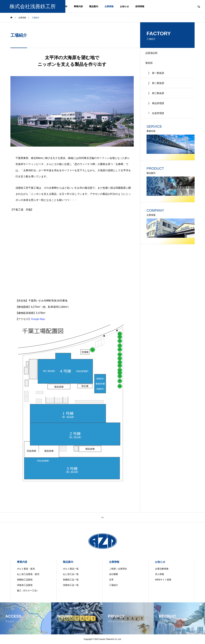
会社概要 (114, 574)
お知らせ (124, 6)
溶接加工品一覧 (71, 585)
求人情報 (160, 574)
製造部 (150, 65)
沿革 (111, 580)
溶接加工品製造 (25, 585)
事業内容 (78, 6)
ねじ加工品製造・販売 (28, 574)
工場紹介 (114, 585)
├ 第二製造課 (156, 87)
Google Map (38, 319)
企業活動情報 (162, 569)
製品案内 (94, 6)
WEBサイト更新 (163, 580)
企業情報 (109, 6)
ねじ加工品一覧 (71, 574)
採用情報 (140, 6)
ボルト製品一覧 (71, 569)
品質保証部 (153, 53)
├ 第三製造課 (156, 98)
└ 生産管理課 (156, 121)
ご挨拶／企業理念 (118, 569)
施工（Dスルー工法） (28, 590)
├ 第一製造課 (156, 76)
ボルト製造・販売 (26, 569)
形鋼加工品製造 (25, 580)
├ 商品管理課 (156, 109)
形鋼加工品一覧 (71, 580)
